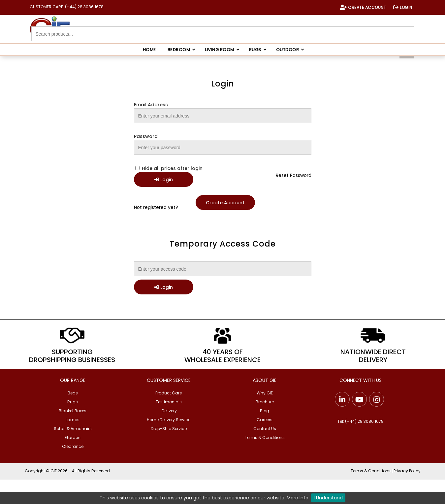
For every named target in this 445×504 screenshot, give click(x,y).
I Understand (328, 498)
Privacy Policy (407, 471)
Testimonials (169, 402)
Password (146, 136)
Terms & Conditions (265, 437)
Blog (265, 411)
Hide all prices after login (169, 168)
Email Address (151, 105)
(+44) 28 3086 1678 (364, 421)
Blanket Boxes (73, 411)
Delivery (169, 411)
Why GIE (265, 393)
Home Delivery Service (169, 420)
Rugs (73, 402)
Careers (265, 420)
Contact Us (265, 429)
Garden (73, 437)
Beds (73, 393)
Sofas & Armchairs (73, 429)
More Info (298, 498)
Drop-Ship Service (169, 429)
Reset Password (294, 175)
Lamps (73, 420)
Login (164, 180)
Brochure (265, 402)
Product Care (169, 393)
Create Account (225, 203)
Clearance (73, 446)
